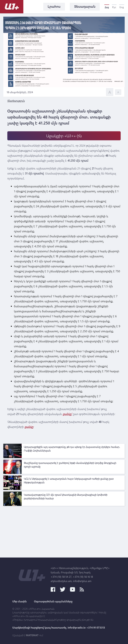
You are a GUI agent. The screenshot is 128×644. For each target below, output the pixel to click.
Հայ (107, 7)
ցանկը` (67, 414)
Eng (122, 7)
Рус (114, 7)
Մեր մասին (19, 601)
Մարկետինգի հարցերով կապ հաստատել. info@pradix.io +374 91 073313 (59, 628)
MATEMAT (32, 635)
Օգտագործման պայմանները (53, 601)
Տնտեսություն (16, 101)
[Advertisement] (64, 531)
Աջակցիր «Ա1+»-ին (64, 136)
